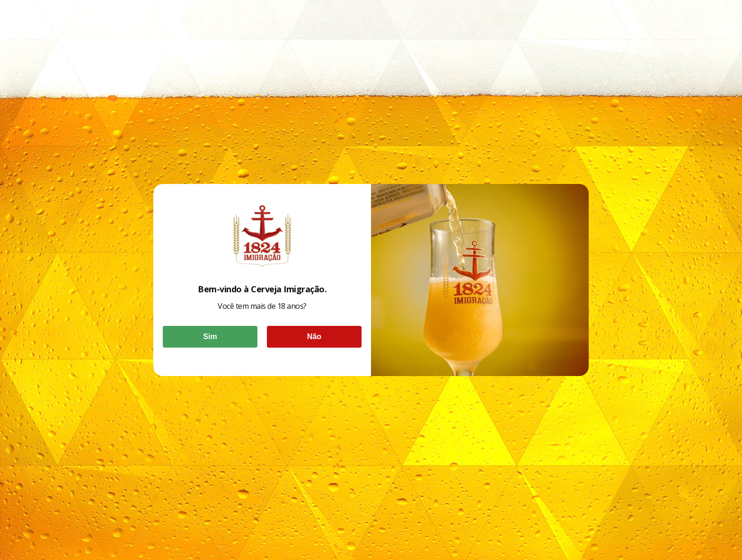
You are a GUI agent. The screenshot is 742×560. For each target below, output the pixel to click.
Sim (210, 337)
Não (314, 337)
